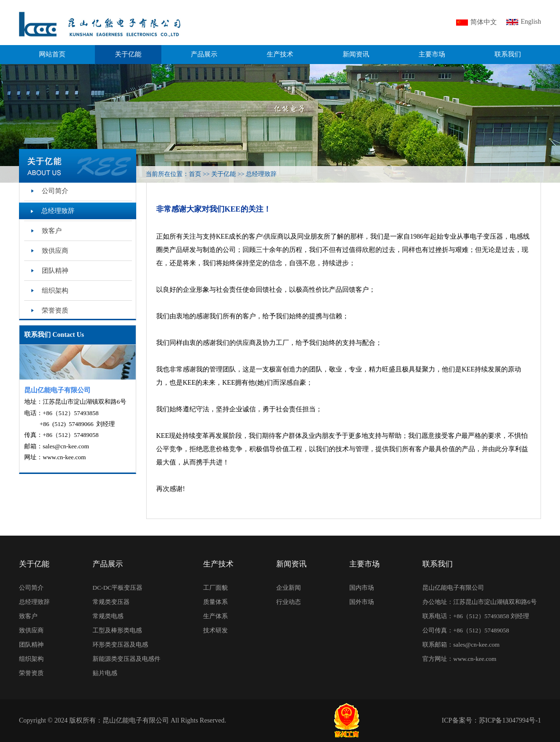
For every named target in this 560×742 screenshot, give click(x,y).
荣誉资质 (55, 311)
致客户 (52, 231)
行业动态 (289, 602)
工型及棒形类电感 (117, 630)
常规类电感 (108, 616)
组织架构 (55, 291)
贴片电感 (105, 673)
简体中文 (484, 22)
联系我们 (508, 54)
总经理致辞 (261, 174)
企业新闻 (289, 588)
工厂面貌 (215, 588)
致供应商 (55, 251)
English (531, 22)
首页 (195, 174)
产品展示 (204, 54)
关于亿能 (128, 54)
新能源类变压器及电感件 (126, 659)
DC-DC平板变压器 (117, 588)
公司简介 (55, 191)
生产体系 (215, 616)
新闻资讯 (356, 54)
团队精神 (55, 271)
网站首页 (52, 54)
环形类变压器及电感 (120, 645)
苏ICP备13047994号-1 (510, 720)
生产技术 (280, 54)
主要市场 (432, 54)
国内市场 (362, 588)
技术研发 (215, 630)
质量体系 (215, 602)
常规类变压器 (111, 602)
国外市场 (362, 602)
